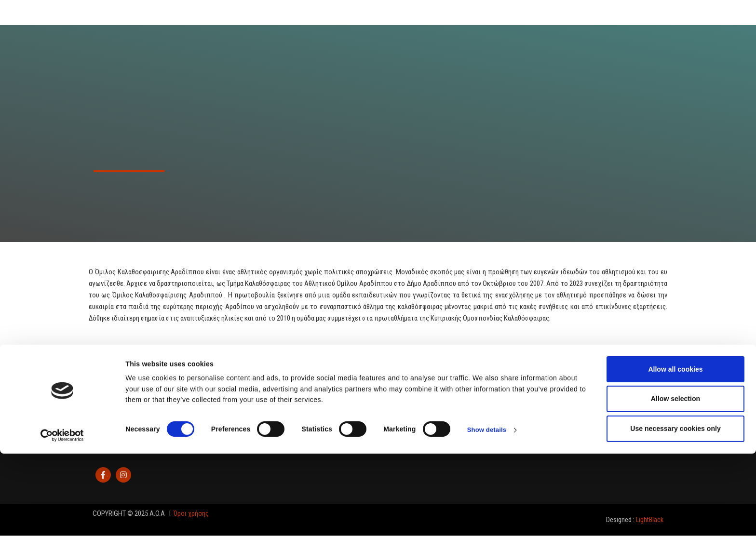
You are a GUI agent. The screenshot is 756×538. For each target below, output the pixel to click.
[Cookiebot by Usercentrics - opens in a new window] (62, 520)
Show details (488, 515)
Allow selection (675, 484)
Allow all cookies (675, 454)
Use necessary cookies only (675, 513)
